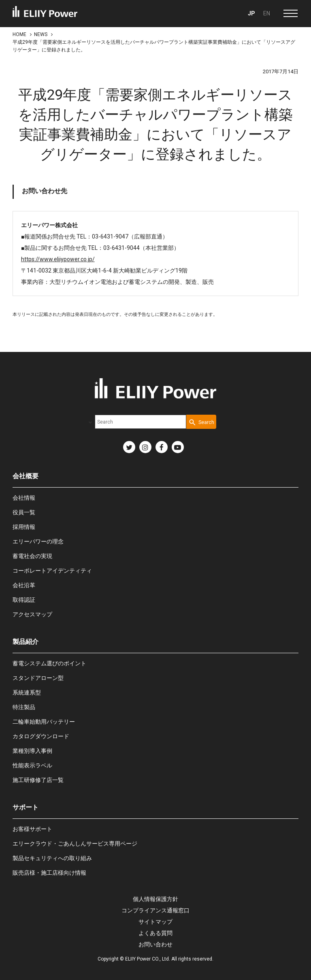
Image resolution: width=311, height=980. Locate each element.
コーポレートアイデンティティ (52, 571)
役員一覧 (24, 512)
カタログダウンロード (41, 736)
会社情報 (24, 498)
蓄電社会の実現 (32, 556)
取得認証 (24, 600)
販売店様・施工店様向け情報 (49, 873)
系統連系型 (27, 692)
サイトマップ (155, 922)
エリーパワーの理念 (38, 541)
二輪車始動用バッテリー (44, 722)
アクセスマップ (32, 614)
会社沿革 (24, 585)
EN (267, 13)
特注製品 (24, 707)
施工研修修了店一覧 (38, 780)
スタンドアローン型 (38, 678)
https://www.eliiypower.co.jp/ (58, 259)
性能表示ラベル (32, 765)
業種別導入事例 (32, 751)
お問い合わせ (155, 944)
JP (251, 13)
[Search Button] (201, 422)
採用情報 (24, 527)
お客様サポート (32, 829)
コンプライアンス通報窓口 (155, 910)
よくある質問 (155, 933)
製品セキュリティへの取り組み (52, 858)
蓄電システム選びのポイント (49, 663)
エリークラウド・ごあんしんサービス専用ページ (75, 844)
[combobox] (141, 422)
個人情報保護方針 (155, 899)
